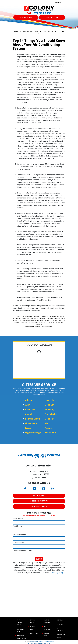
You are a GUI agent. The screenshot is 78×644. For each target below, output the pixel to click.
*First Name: (18, 519)
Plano (48, 423)
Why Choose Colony (19, 622)
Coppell (29, 414)
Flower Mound (32, 423)
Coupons (60, 624)
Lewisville (50, 400)
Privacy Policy (58, 573)
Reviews (60, 620)
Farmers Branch (33, 419)
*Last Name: (18, 526)
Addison (29, 400)
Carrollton (30, 409)
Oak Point (50, 419)
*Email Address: (19, 543)
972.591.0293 (42, 13)
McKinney (50, 409)
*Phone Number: (19, 535)
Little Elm (49, 405)
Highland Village (33, 433)
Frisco (28, 428)
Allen (28, 405)
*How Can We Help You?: (23, 550)
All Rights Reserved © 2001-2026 (46, 641)
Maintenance (35, 633)
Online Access (34, 641)
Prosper (49, 428)
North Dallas (51, 414)
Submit (39, 559)
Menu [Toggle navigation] (60, 3)
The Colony (50, 433)
